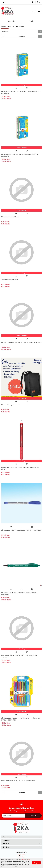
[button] (39, 2)
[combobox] (21, 32)
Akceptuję (36, 863)
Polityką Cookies (26, 860)
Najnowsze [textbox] (5, 32)
